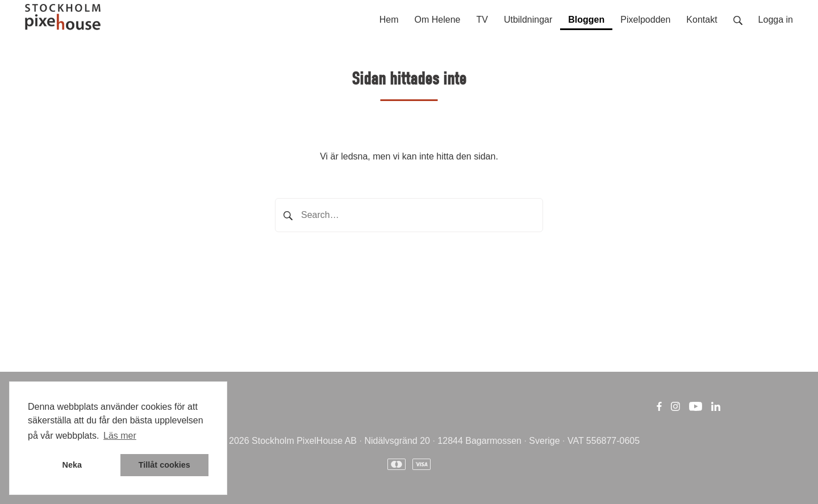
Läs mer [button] (120, 436)
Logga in (776, 20)
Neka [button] (72, 465)
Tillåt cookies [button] (164, 465)
